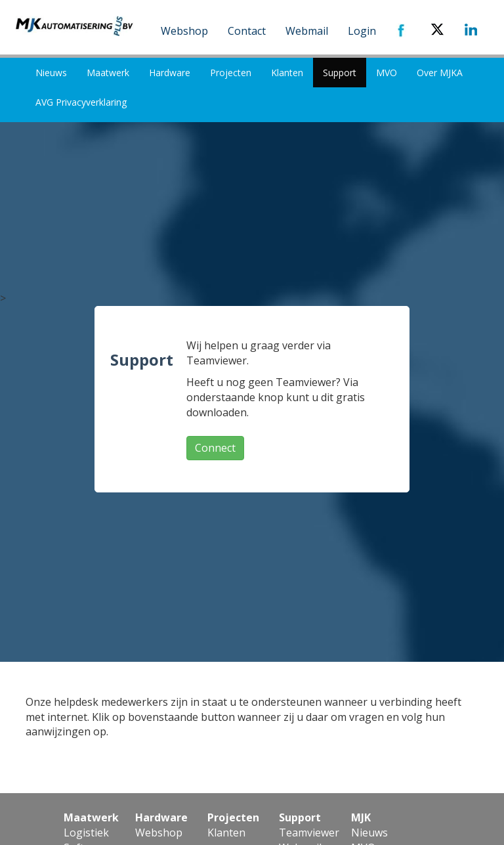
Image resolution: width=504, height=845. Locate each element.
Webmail (307, 31)
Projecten (231, 73)
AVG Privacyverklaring (81, 102)
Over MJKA (440, 73)
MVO (387, 73)
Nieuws (51, 73)
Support (340, 73)
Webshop (184, 31)
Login (362, 31)
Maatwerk (108, 73)
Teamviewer (309, 833)
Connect (215, 448)
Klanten (287, 73)
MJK (361, 817)
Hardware (170, 73)
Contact (247, 31)
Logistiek (86, 833)
